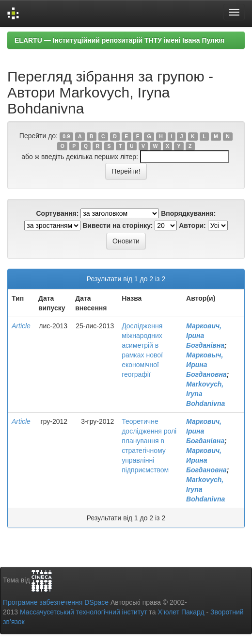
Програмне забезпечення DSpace (56, 602)
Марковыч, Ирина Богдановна (206, 365)
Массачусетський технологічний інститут (84, 612)
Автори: (192, 225)
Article (21, 326)
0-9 (66, 136)
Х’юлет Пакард (181, 612)
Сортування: (57, 213)
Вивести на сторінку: (118, 225)
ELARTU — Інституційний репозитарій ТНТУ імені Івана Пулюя (119, 40)
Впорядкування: (188, 213)
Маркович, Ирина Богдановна (206, 460)
